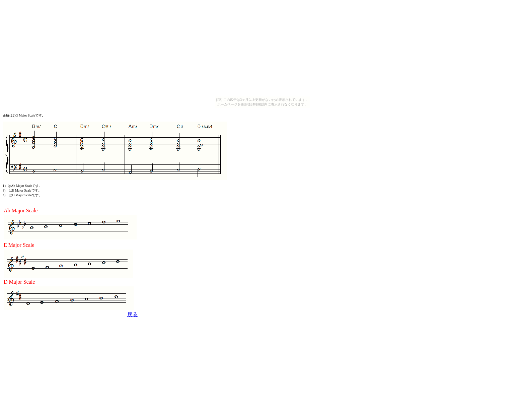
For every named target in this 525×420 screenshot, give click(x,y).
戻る (133, 314)
